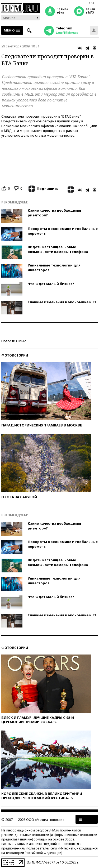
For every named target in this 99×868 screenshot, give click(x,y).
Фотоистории (15, 355)
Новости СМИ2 (13, 341)
